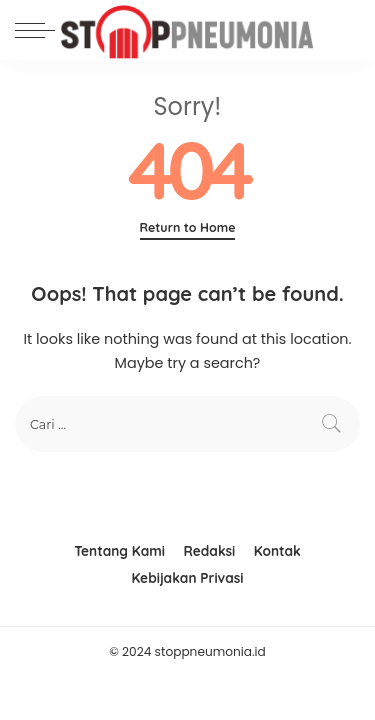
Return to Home (188, 227)
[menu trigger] (40, 30)
